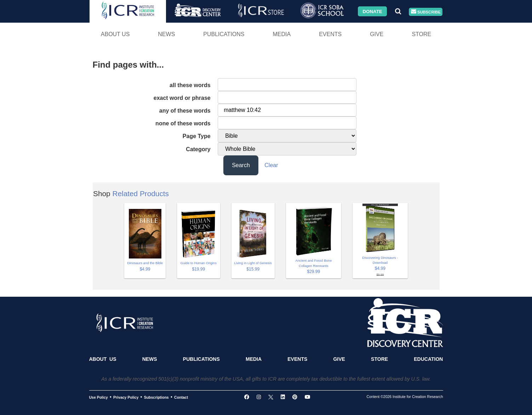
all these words (190, 85)
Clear (271, 165)
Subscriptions (156, 397)
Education (428, 359)
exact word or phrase (182, 98)
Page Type (197, 136)
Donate (372, 11)
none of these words (183, 123)
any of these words (185, 111)
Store (421, 34)
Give (377, 34)
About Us (115, 34)
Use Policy (99, 397)
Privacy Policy (126, 397)
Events (330, 34)
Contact (181, 397)
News (166, 34)
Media (282, 34)
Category (198, 149)
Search (241, 165)
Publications (224, 34)
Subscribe (426, 12)
